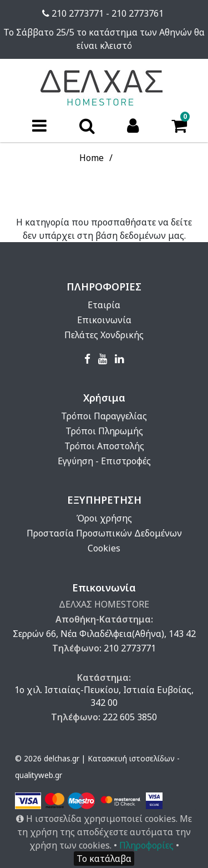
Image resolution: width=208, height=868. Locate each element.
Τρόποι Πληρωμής (104, 431)
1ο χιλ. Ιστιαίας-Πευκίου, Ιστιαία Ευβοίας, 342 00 (104, 696)
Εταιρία (104, 305)
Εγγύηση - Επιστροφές (104, 461)
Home (92, 158)
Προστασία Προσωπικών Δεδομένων (104, 533)
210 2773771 (130, 648)
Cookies (104, 548)
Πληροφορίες (146, 845)
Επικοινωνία (104, 320)
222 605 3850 (130, 717)
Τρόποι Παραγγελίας (104, 416)
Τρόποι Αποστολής (104, 446)
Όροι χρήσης (104, 518)
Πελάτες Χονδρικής (104, 335)
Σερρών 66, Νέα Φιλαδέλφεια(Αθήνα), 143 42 (104, 634)
